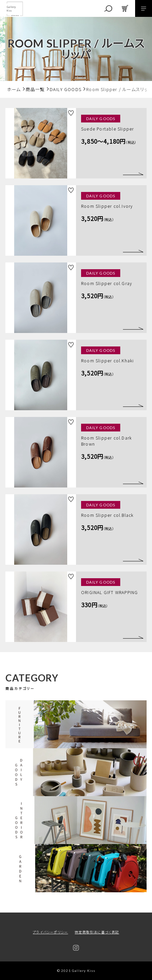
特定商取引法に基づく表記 (97, 932)
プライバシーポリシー (50, 932)
